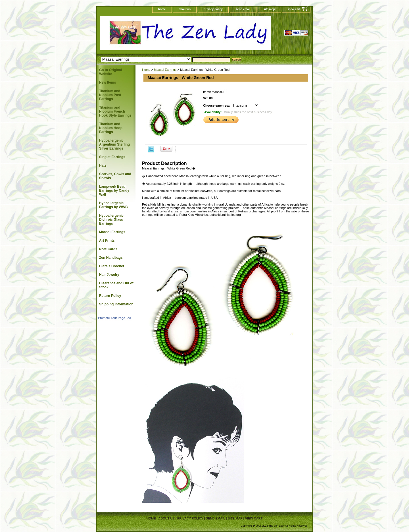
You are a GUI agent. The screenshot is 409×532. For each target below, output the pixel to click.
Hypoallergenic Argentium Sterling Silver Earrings (114, 144)
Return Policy (110, 296)
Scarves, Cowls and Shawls (115, 176)
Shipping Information (116, 304)
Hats (103, 165)
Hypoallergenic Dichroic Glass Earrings (111, 220)
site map (269, 9)
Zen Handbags (111, 258)
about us (185, 9)
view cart (294, 9)
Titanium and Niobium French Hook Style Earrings (115, 111)
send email (243, 9)
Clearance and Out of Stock (116, 285)
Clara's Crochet (112, 266)
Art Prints (107, 241)
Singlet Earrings (112, 157)
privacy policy (213, 9)
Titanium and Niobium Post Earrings (110, 95)
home (162, 9)
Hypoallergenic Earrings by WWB (113, 205)
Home (146, 70)
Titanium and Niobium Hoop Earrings (111, 128)
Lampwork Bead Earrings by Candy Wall (114, 191)
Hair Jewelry (109, 275)
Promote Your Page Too (114, 318)
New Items (108, 82)
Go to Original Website (110, 72)
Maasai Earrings (165, 70)
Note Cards (108, 249)
